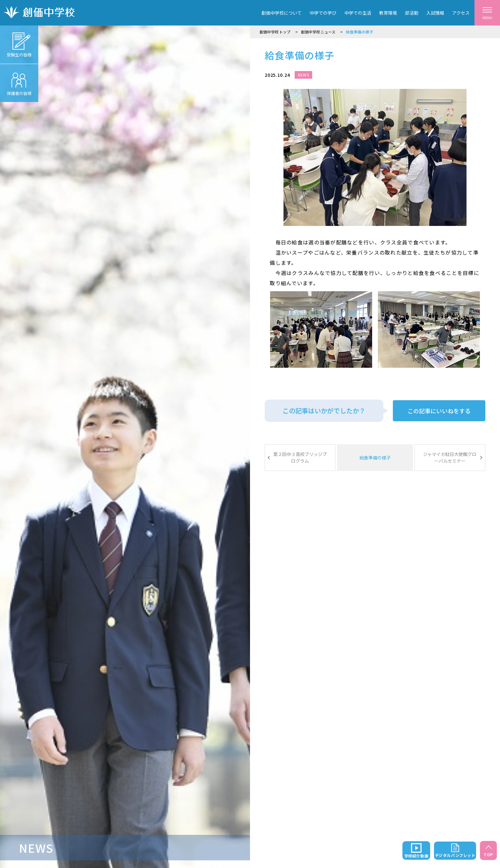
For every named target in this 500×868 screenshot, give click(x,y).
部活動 (412, 13)
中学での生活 (358, 13)
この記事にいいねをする (439, 411)
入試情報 (435, 13)
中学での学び (323, 13)
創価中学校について (282, 13)
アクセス (461, 13)
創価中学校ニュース (318, 32)
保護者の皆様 (19, 80)
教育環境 (388, 13)
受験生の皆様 (19, 42)
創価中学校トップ (275, 32)
